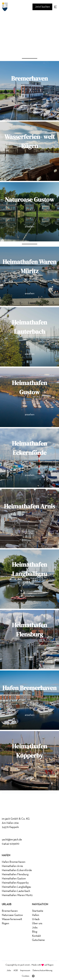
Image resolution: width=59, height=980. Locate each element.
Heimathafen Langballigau (16, 887)
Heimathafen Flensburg (15, 874)
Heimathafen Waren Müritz (17, 895)
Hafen (36, 915)
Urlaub (36, 919)
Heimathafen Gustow (14, 879)
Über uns (37, 923)
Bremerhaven (10, 911)
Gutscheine (38, 940)
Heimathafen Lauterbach (16, 891)
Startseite (38, 911)
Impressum (25, 970)
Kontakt (36, 936)
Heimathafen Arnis (12, 866)
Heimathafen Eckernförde (17, 870)
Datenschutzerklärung (43, 970)
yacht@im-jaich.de (12, 840)
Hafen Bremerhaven (14, 862)
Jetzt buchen (42, 7)
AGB (16, 970)
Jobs (35, 928)
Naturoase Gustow (12, 915)
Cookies (26, 976)
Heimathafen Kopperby (15, 883)
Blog (35, 932)
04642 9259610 (11, 844)
